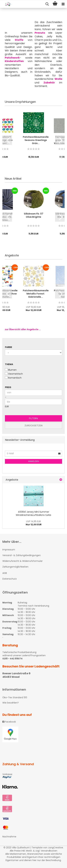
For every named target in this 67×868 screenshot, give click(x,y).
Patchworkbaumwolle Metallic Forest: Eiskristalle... (36, 294)
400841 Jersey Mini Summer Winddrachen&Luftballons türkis (33, 513)
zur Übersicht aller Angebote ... (23, 329)
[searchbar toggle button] (47, 4)
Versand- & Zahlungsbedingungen (22, 555)
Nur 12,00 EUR (34, 523)
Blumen (11, 370)
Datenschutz (10, 579)
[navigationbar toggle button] (63, 4)
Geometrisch (14, 374)
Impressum (9, 550)
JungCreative (56, 848)
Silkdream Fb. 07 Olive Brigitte (34, 215)
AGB (5, 573)
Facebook (9, 722)
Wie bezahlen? (11, 703)
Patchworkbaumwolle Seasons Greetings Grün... (36, 140)
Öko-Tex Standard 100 (15, 697)
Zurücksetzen (34, 426)
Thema (9, 364)
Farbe (9, 347)
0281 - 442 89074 (12, 659)
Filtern (33, 418)
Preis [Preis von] (8, 387)
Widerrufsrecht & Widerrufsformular (22, 561)
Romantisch (13, 378)
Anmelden (34, 461)
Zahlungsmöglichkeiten (15, 567)
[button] (7, 140)
